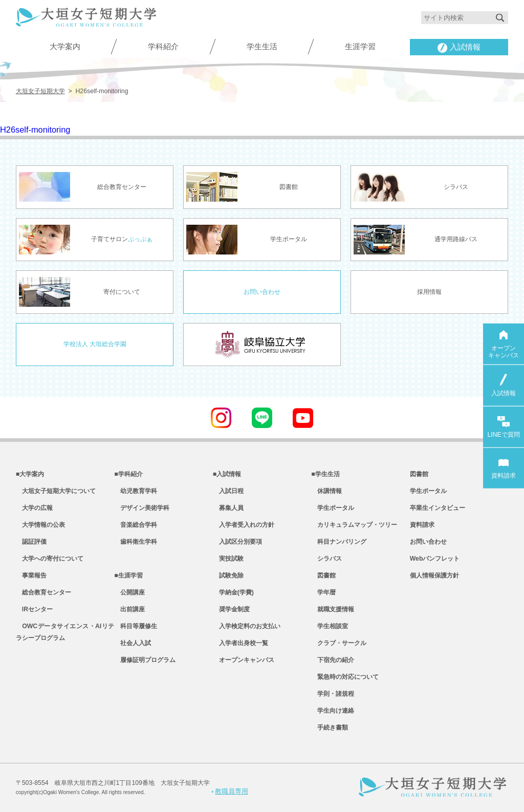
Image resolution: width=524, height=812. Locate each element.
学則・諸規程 (333, 694)
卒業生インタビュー (438, 508)
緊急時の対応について (345, 677)
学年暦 (323, 592)
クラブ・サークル (339, 643)
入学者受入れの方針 (244, 525)
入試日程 (228, 491)
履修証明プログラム (145, 660)
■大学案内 (30, 474)
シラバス (326, 559)
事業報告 (31, 575)
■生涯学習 (128, 575)
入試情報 (459, 48)
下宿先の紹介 (333, 660)
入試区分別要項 (237, 542)
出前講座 (129, 609)
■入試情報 (227, 474)
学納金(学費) (233, 592)
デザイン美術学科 (142, 508)
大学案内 (65, 46)
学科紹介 (163, 46)
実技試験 (228, 559)
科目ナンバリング (339, 542)
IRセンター (34, 609)
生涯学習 (360, 46)
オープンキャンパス (244, 660)
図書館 (323, 575)
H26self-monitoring (35, 130)
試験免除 (228, 575)
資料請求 (422, 525)
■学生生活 (325, 474)
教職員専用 (230, 791)
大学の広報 (34, 508)
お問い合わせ (262, 292)
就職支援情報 (333, 609)
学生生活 (262, 46)
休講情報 (326, 491)
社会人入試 (133, 643)
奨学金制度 (231, 609)
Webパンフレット (435, 559)
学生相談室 (330, 626)
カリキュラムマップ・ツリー (354, 525)
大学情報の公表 (40, 525)
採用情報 (429, 292)
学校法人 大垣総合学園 (95, 344)
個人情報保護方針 (434, 575)
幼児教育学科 (136, 491)
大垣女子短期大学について (56, 491)
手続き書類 (330, 728)
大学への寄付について (50, 559)
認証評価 (31, 542)
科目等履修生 (136, 626)
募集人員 (228, 508)
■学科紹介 (128, 474)
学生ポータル (333, 508)
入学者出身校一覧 (241, 643)
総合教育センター (43, 592)
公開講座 (129, 592)
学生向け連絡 (333, 711)
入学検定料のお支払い (247, 626)
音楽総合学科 (136, 525)
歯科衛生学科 (136, 542)
